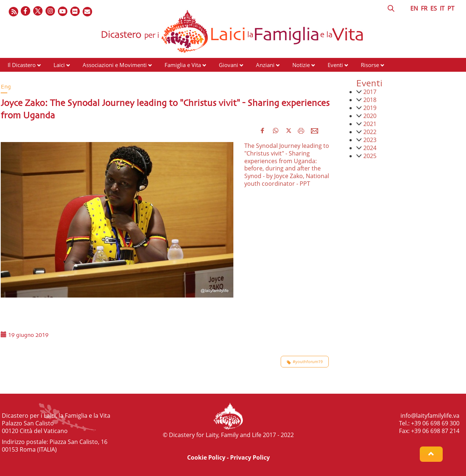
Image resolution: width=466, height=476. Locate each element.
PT (451, 8)
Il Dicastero (22, 65)
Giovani (228, 65)
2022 (370, 132)
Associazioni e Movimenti (115, 65)
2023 (370, 140)
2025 (370, 156)
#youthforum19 (305, 362)
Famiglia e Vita (183, 65)
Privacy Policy (250, 457)
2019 (370, 108)
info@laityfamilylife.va (430, 416)
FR (424, 8)
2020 (370, 116)
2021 (370, 124)
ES (434, 8)
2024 (370, 148)
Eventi (335, 65)
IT (442, 8)
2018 (370, 100)
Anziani (265, 65)
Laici (59, 65)
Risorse (370, 65)
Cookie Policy (206, 457)
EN (414, 8)
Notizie (301, 65)
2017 (370, 92)
